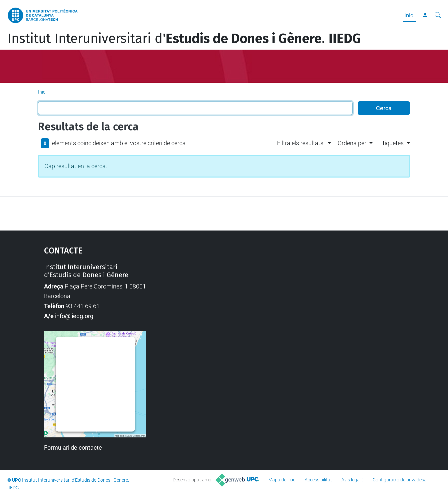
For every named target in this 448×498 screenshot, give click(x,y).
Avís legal (351, 480)
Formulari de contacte (73, 448)
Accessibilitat (318, 480)
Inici (409, 15)
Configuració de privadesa (400, 480)
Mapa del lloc (282, 480)
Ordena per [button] (352, 143)
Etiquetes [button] (391, 143)
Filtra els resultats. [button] (301, 143)
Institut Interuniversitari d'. (184, 39)
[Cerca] (438, 15)
